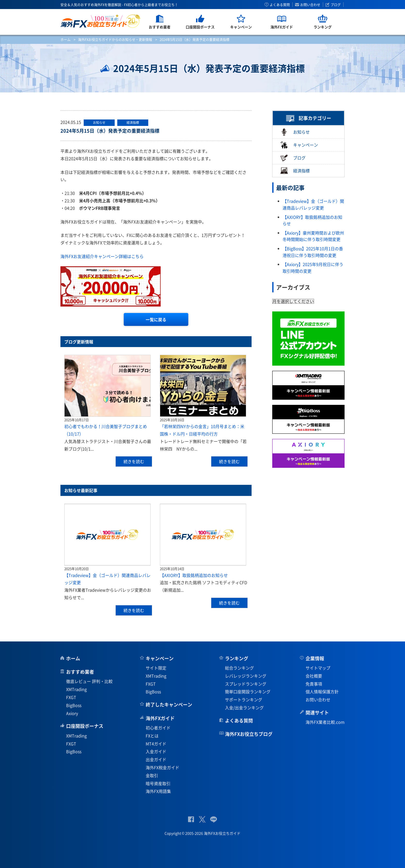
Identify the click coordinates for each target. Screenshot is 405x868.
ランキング (237, 658)
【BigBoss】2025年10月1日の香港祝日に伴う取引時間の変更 (313, 252)
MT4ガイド (156, 744)
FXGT (71, 697)
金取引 (152, 775)
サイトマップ (318, 668)
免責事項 (314, 684)
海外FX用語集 (158, 791)
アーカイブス (293, 287)
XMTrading (76, 689)
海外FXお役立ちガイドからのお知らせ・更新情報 (115, 39)
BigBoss (74, 705)
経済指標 (295, 171)
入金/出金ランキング (244, 708)
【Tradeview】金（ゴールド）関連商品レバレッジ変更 (313, 204)
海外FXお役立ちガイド (101, 21)
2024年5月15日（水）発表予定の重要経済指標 (110, 131)
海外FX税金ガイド (162, 767)
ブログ (336, 5)
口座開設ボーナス (85, 726)
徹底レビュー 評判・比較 (89, 681)
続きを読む (134, 461)
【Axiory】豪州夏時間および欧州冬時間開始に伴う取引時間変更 (313, 236)
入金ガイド (156, 751)
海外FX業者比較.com (325, 722)
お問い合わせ (310, 5)
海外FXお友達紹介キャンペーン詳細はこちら (102, 256)
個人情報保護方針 (322, 692)
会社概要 (314, 676)
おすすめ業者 (80, 672)
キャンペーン (299, 145)
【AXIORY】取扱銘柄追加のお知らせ (194, 575)
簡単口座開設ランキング (248, 692)
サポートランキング (244, 700)
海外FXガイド (160, 718)
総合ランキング (239, 668)
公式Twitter (202, 819)
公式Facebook (191, 819)
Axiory (72, 713)
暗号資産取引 (158, 783)
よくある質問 (280, 5)
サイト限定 (156, 668)
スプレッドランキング (246, 684)
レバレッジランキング (246, 676)
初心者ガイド (158, 728)
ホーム (65, 39)
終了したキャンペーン (169, 705)
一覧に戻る (156, 319)
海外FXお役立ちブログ (249, 734)
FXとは (152, 736)
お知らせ (295, 132)
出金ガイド (156, 759)
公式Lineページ (213, 819)
